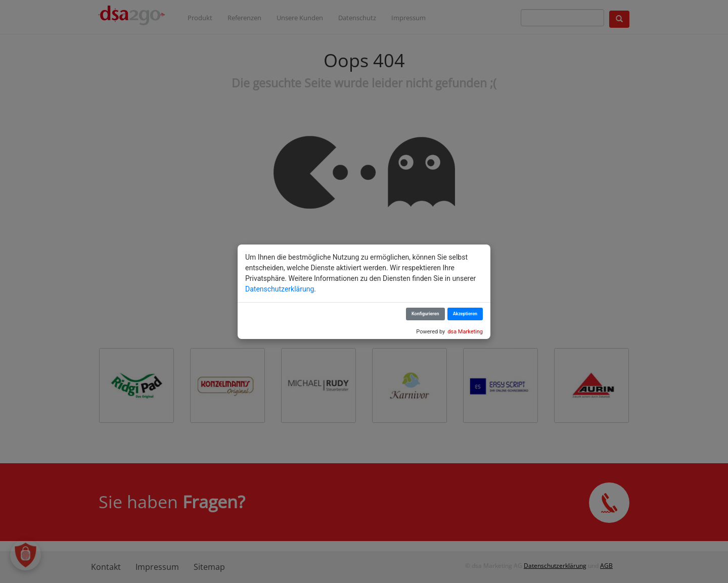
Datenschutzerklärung (280, 289)
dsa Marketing (465, 332)
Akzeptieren (465, 314)
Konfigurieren (425, 314)
